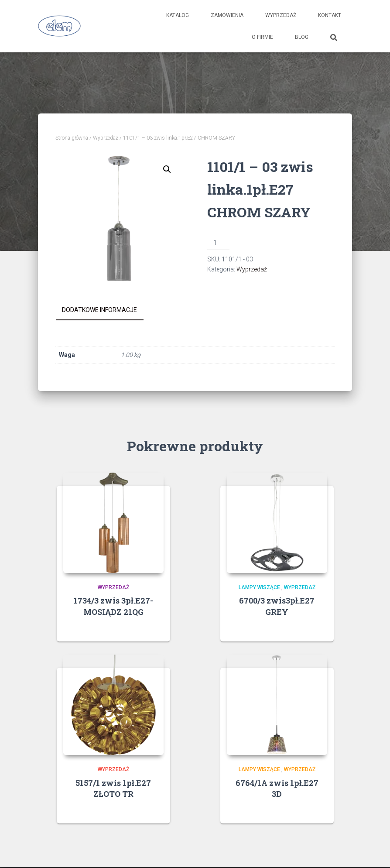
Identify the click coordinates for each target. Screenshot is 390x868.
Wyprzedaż (281, 15)
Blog (302, 37)
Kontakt (330, 15)
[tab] (106, 310)
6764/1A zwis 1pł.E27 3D (277, 788)
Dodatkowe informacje (99, 310)
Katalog (178, 15)
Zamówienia (227, 15)
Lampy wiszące (259, 587)
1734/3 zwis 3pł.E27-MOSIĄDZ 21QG (113, 606)
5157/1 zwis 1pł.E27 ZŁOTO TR (113, 788)
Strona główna (72, 138)
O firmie (262, 37)
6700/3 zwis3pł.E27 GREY (277, 606)
